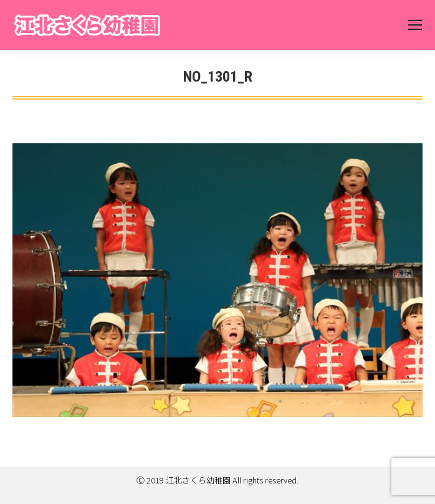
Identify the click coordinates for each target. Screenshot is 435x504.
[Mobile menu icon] (415, 25)
